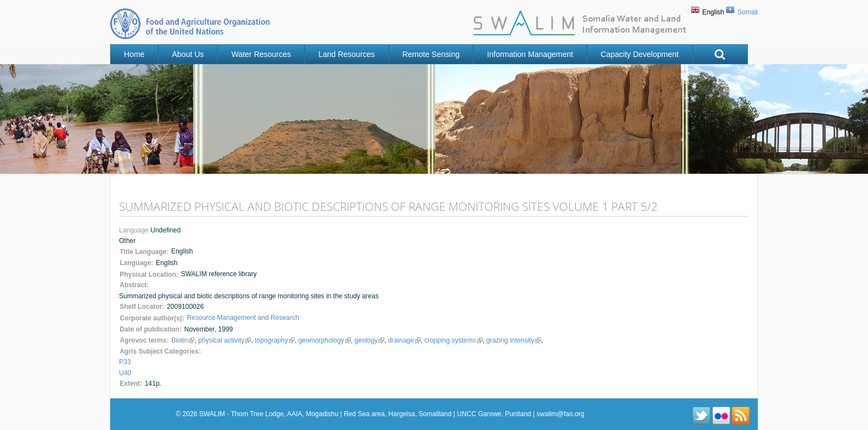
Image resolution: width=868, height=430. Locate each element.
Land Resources (347, 54)
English (713, 12)
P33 (125, 362)
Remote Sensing (431, 54)
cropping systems (451, 340)
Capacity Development (640, 54)
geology (368, 340)
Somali (748, 12)
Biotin (183, 340)
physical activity (224, 340)
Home (134, 54)
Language (135, 230)
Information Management (530, 54)
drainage (402, 340)
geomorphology (323, 340)
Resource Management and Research (243, 318)
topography (274, 340)
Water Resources (261, 54)
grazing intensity (512, 340)
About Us (188, 54)
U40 (125, 373)
